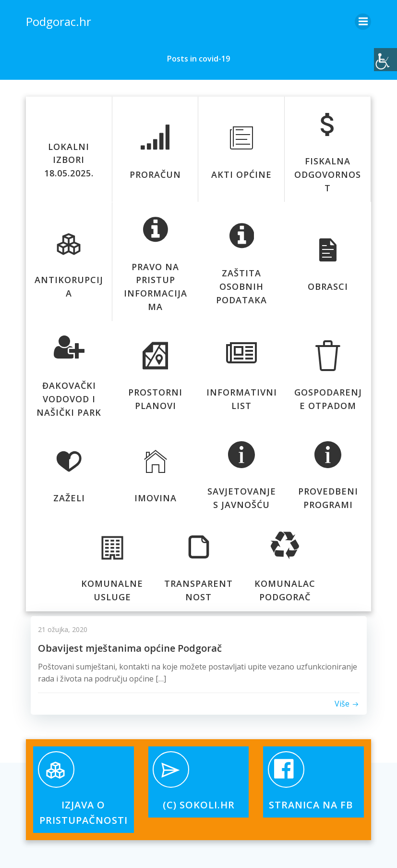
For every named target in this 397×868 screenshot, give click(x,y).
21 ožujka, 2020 (63, 629)
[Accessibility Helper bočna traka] (385, 60)
